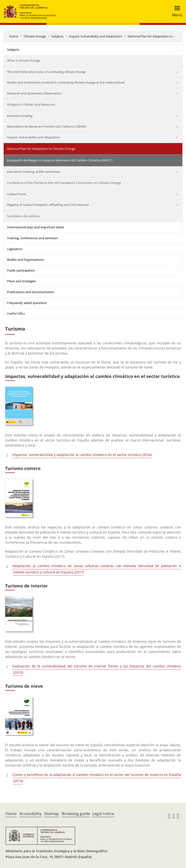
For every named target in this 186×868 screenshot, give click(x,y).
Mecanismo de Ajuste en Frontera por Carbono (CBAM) (46, 126)
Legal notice (103, 814)
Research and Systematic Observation (34, 93)
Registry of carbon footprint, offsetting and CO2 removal (48, 205)
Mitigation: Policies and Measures (31, 104)
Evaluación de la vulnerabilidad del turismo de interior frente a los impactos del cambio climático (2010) (97, 669)
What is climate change (23, 60)
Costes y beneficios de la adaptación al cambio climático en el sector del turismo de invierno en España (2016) (97, 778)
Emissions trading (20, 116)
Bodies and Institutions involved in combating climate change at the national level (66, 82)
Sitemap (52, 814)
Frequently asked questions (27, 303)
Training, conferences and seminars (32, 238)
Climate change (35, 36)
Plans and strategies (21, 281)
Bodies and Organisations (25, 260)
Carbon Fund (16, 194)
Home (14, 36)
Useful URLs (16, 313)
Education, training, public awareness (34, 172)
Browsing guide (76, 814)
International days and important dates (35, 227)
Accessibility (30, 814)
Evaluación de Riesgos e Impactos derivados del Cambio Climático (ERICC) (60, 160)
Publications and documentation (31, 292)
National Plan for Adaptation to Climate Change (41, 149)
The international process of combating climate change (46, 72)
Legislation (15, 249)
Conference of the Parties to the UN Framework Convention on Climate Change (64, 183)
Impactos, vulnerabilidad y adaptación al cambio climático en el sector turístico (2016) (82, 455)
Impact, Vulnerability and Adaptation (96, 36)
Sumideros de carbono (23, 216)
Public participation (21, 270)
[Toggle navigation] (176, 11)
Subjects (57, 36)
